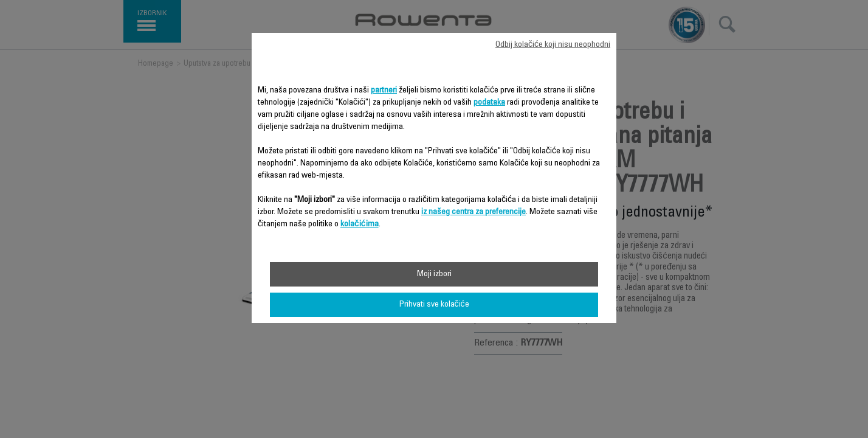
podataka (489, 103)
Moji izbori (434, 274)
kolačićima (360, 224)
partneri (384, 91)
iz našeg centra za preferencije (474, 212)
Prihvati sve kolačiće (434, 305)
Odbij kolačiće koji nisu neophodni (553, 45)
